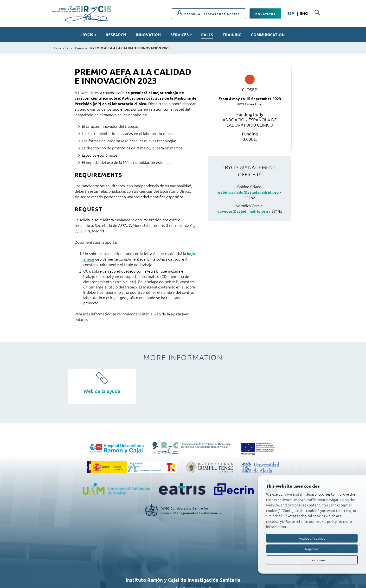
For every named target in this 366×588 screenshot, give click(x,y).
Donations (265, 14)
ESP (291, 13)
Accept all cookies (312, 538)
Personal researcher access (209, 13)
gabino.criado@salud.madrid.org (248, 192)
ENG (304, 13)
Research (116, 35)
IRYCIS (89, 35)
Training (232, 35)
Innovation (148, 35)
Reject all (312, 549)
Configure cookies (312, 560)
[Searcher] (317, 13)
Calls (207, 35)
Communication (268, 35)
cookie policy (326, 521)
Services (181, 35)
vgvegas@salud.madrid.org (243, 211)
